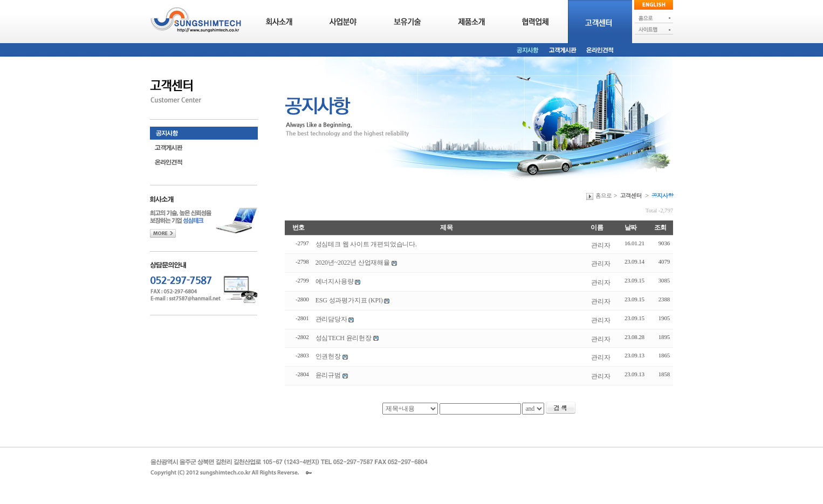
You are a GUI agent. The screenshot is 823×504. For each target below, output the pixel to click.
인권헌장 (328, 356)
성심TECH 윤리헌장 (344, 338)
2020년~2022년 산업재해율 (353, 263)
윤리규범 (328, 375)
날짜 (631, 227)
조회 (661, 227)
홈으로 (603, 195)
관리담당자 (331, 319)
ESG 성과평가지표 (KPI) (349, 300)
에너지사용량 (335, 281)
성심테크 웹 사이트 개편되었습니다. (366, 244)
